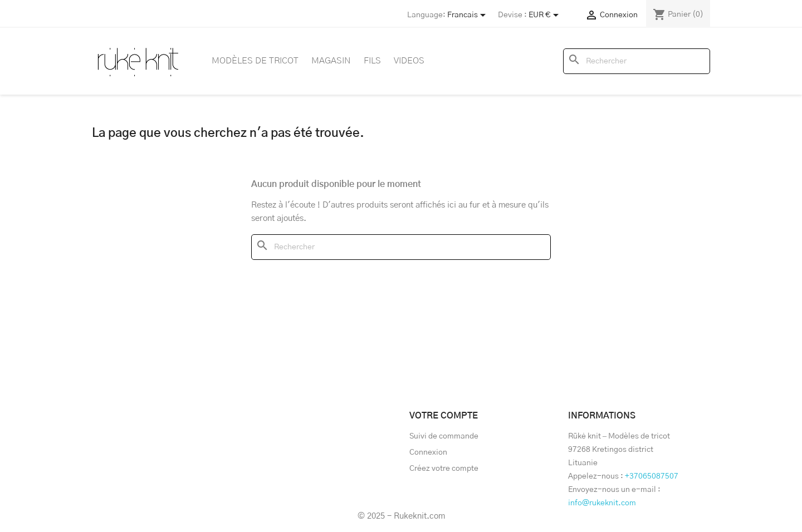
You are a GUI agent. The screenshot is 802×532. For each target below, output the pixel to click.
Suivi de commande (444, 436)
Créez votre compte (444, 469)
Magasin (331, 61)
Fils (372, 61)
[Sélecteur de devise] (546, 15)
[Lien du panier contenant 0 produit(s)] (678, 14)
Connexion (428, 452)
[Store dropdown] (468, 15)
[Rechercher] (637, 61)
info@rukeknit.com (602, 503)
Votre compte (444, 416)
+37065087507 (652, 476)
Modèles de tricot (255, 61)
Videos (409, 61)
